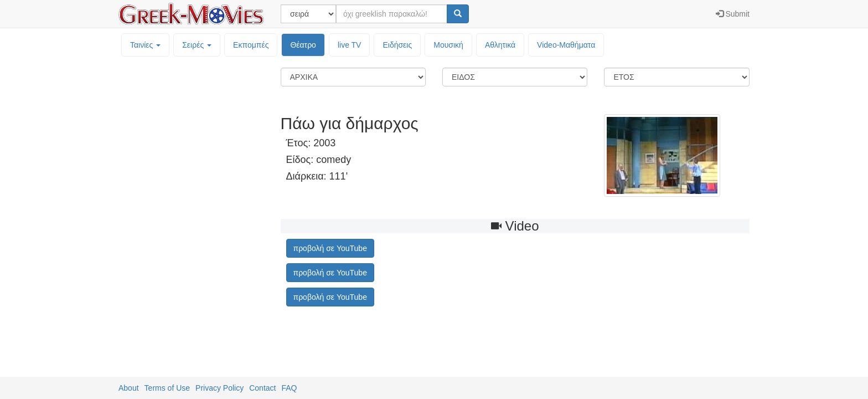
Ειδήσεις (397, 45)
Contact (262, 388)
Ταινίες (145, 45)
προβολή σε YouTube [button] (330, 248)
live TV (350, 45)
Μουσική (448, 45)
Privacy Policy (219, 388)
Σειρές (197, 45)
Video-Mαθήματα (566, 45)
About (129, 388)
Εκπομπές (251, 45)
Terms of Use (167, 388)
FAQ (289, 388)
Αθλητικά (500, 45)
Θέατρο (303, 45)
